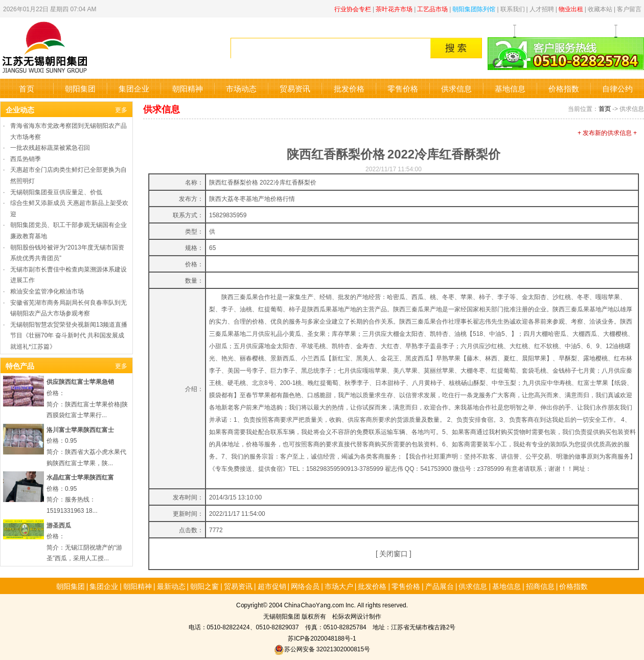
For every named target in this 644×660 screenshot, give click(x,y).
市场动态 (241, 88)
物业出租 (571, 8)
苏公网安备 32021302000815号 (322, 648)
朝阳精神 (188, 88)
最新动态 (171, 586)
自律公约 (617, 88)
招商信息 (540, 586)
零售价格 (403, 88)
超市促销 (272, 586)
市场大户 (339, 586)
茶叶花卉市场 (394, 8)
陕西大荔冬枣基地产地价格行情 (252, 198)
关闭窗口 (394, 553)
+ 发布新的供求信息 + (607, 132)
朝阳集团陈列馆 (474, 8)
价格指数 (564, 88)
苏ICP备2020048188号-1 (322, 638)
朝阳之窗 (204, 586)
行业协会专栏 (353, 8)
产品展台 (440, 586)
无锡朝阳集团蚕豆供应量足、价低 (56, 191)
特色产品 (20, 366)
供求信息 (456, 88)
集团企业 (134, 88)
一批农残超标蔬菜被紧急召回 (50, 147)
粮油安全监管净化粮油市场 (47, 291)
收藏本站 (600, 8)
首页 (27, 88)
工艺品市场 (432, 8)
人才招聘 (542, 8)
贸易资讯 (295, 88)
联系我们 (513, 8)
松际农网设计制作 (357, 616)
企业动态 (20, 109)
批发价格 (349, 88)
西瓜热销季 (26, 158)
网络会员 (305, 586)
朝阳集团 (80, 88)
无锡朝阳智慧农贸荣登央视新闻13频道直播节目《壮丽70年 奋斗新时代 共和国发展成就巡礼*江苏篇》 (69, 335)
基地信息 (510, 88)
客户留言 (629, 8)
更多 (121, 109)
